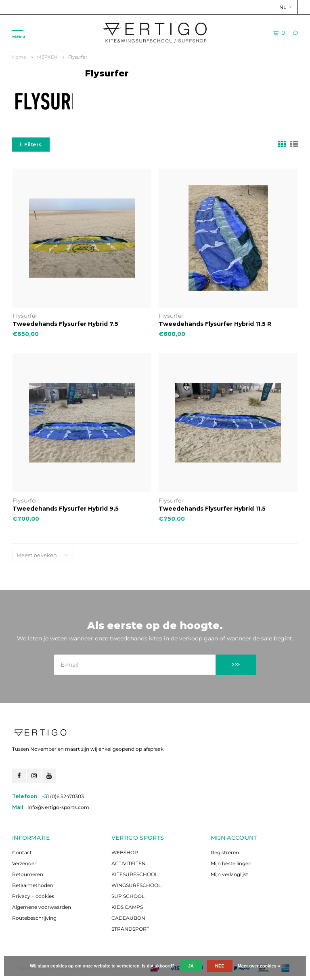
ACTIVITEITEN (129, 863)
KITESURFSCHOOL (135, 874)
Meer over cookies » (259, 966)
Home (19, 57)
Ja (191, 966)
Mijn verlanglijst (229, 874)
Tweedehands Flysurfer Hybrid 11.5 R (215, 324)
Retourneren (28, 874)
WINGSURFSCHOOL (136, 885)
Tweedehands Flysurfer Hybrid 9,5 (66, 509)
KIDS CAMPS (127, 907)
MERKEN (47, 57)
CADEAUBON (128, 918)
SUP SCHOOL (128, 896)
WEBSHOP (125, 852)
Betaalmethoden (33, 885)
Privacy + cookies (33, 896)
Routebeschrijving (34, 918)
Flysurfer (78, 57)
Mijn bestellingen (231, 863)
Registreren (225, 852)
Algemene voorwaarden (42, 907)
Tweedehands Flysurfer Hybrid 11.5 (212, 509)
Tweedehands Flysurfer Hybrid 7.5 (65, 324)
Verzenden (25, 863)
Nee (220, 966)
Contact (22, 852)
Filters (31, 145)
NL (285, 7)
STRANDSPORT (130, 929)
